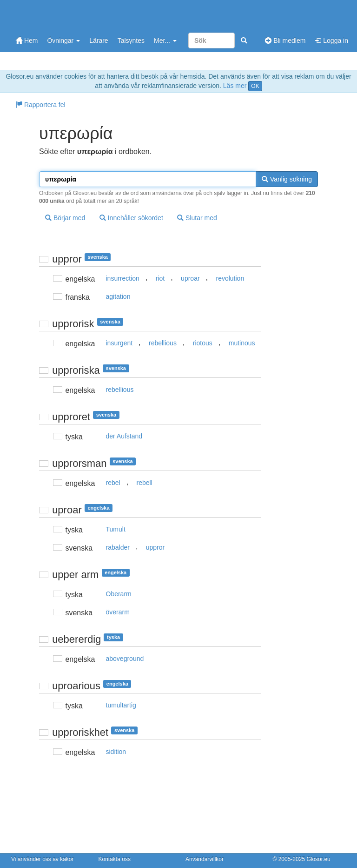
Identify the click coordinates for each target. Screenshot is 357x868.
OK (255, 86)
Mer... (165, 40)
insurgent (119, 343)
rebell (145, 483)
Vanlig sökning (287, 179)
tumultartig (121, 705)
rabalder (118, 547)
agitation (118, 296)
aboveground (125, 659)
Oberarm (119, 594)
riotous (203, 343)
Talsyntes (131, 40)
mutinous (242, 343)
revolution (230, 278)
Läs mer (235, 86)
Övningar (63, 40)
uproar (190, 278)
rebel (113, 483)
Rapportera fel (41, 105)
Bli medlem (285, 40)
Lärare (99, 40)
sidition (116, 752)
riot (160, 278)
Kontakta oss (115, 859)
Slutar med (197, 218)
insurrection (123, 278)
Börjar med (65, 218)
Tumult (116, 529)
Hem (27, 40)
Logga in (331, 40)
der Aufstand (124, 436)
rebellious (163, 343)
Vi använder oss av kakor (43, 859)
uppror (155, 547)
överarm (118, 612)
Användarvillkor (205, 859)
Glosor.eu (318, 859)
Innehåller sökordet (131, 218)
